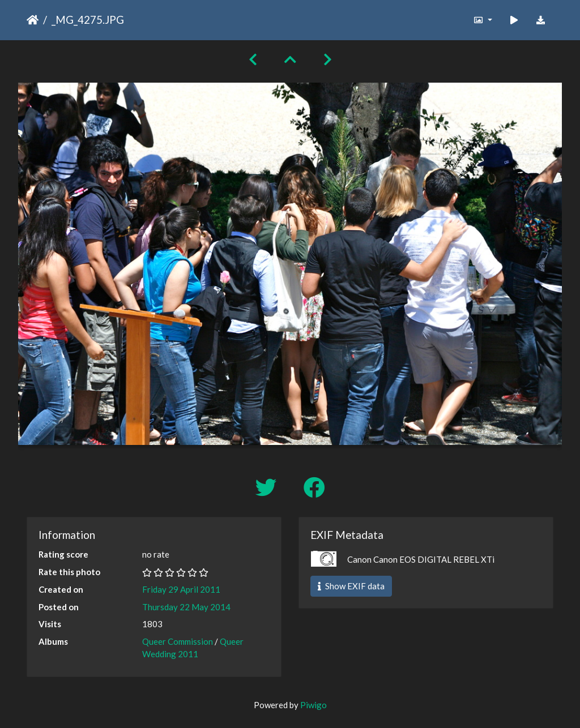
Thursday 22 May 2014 (186, 607)
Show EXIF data (351, 586)
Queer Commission (178, 641)
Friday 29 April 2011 (181, 589)
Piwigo (314, 705)
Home (33, 20)
